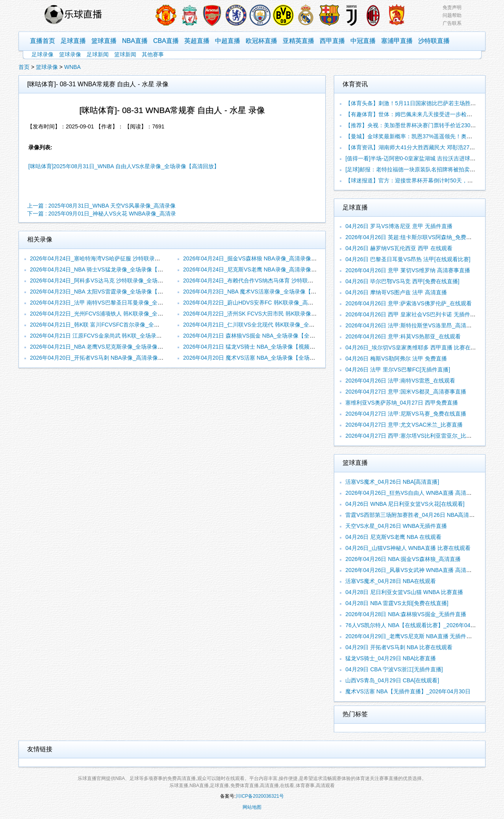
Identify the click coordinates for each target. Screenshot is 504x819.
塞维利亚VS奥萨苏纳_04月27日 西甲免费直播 (402, 403)
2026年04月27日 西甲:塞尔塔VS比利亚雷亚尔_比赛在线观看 (420, 436)
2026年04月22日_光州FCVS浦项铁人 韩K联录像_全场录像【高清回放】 (119, 314)
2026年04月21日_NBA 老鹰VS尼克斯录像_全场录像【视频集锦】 (110, 347)
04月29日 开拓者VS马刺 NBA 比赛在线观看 (399, 647)
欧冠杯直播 (261, 41)
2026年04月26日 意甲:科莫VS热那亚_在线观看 (403, 336)
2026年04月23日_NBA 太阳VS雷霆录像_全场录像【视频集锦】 (107, 292)
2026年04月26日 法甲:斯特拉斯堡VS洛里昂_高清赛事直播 (417, 325)
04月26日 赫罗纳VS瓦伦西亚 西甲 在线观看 (399, 248)
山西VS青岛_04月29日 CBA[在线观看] (392, 680)
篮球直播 (104, 41)
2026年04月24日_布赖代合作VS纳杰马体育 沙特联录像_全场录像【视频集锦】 (280, 280)
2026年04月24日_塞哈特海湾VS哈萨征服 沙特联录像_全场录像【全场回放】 (124, 258)
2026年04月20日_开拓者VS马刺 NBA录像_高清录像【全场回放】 (110, 358)
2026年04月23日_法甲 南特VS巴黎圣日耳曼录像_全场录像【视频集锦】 (119, 303)
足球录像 (43, 54)
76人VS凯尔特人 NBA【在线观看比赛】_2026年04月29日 (416, 625)
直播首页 (43, 41)
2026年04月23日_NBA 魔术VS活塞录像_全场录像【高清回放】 (261, 292)
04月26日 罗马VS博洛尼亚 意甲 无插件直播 (399, 226)
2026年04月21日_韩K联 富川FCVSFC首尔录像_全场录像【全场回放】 (117, 325)
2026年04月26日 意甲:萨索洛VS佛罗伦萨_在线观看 (409, 303)
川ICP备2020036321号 (260, 796)
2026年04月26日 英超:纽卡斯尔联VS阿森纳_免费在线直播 (417, 237)
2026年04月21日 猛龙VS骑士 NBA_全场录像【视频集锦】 (255, 347)
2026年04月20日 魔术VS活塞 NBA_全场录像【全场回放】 (255, 358)
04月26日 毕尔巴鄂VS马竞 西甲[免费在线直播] (402, 281)
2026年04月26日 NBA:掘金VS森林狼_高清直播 (403, 559)
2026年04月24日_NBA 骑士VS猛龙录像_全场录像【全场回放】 (107, 269)
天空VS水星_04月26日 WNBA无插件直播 (396, 526)
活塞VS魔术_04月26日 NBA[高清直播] (392, 482)
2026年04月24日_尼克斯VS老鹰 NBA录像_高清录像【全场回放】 (264, 269)
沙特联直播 (434, 41)
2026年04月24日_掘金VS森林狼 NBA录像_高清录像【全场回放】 (264, 258)
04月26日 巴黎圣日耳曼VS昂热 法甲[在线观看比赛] (408, 259)
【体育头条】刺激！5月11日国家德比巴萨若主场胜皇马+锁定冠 (423, 103)
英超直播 (197, 41)
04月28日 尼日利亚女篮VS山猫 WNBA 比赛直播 (404, 592)
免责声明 (452, 7)
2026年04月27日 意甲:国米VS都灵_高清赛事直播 (406, 392)
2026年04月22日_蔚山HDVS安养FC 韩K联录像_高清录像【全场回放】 (270, 303)
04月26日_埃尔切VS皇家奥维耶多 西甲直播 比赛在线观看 (416, 347)
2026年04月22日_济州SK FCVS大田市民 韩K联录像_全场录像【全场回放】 (276, 314)
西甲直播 (332, 41)
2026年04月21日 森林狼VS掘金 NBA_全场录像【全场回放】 (257, 336)
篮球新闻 (125, 54)
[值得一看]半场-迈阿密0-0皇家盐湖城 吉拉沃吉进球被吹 (413, 158)
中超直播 (228, 41)
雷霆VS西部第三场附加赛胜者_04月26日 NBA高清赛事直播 (418, 515)
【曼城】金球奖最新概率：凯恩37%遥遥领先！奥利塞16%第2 (421, 136)
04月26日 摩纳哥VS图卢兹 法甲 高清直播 (396, 292)
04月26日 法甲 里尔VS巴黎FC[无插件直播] (398, 370)
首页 (24, 67)
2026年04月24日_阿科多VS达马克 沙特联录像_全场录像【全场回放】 (116, 280)
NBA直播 (135, 41)
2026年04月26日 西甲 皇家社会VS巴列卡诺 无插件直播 (413, 314)
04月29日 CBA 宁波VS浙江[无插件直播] (394, 669)
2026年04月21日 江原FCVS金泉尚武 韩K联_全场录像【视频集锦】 (112, 336)
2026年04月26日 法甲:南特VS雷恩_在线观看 (400, 381)
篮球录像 (70, 54)
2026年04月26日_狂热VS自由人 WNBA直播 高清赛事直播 (417, 493)
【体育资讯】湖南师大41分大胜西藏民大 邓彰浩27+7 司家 (417, 147)
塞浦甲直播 (397, 41)
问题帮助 (452, 15)
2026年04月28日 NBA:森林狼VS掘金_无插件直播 (406, 614)
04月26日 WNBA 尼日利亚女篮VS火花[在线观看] (405, 504)
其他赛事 (153, 54)
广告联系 (452, 23)
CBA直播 (166, 41)
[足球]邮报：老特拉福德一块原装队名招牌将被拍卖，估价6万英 (423, 169)
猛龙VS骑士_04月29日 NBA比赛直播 (391, 658)
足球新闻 (98, 54)
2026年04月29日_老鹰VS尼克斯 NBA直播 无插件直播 (411, 636)
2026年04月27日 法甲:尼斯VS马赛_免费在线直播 (406, 414)
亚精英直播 (298, 41)
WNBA (72, 67)
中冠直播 (363, 41)
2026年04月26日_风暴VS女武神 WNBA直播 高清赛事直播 (417, 570)
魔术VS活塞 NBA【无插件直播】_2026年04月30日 (408, 691)
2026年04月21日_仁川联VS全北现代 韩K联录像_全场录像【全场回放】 (271, 325)
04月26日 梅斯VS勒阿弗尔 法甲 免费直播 (396, 358)
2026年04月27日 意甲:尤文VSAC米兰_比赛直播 (404, 425)
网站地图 (252, 807)
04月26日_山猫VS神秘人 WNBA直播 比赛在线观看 (408, 548)
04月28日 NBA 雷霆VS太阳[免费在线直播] (397, 603)
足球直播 (73, 41)
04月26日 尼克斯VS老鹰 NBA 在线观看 (393, 537)
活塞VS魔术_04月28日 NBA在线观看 (391, 581)
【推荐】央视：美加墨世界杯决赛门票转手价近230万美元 (416, 125)
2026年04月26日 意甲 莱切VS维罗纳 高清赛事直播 (408, 270)
